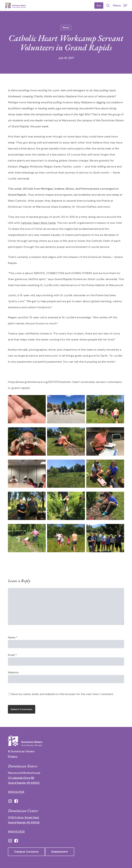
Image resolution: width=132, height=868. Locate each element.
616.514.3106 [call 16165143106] (16, 792)
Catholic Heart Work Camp (38, 223)
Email (12, 655)
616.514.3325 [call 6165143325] (16, 832)
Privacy (13, 756)
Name (13, 637)
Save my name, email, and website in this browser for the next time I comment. (62, 694)
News (66, 27)
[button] (120, 5)
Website (13, 672)
